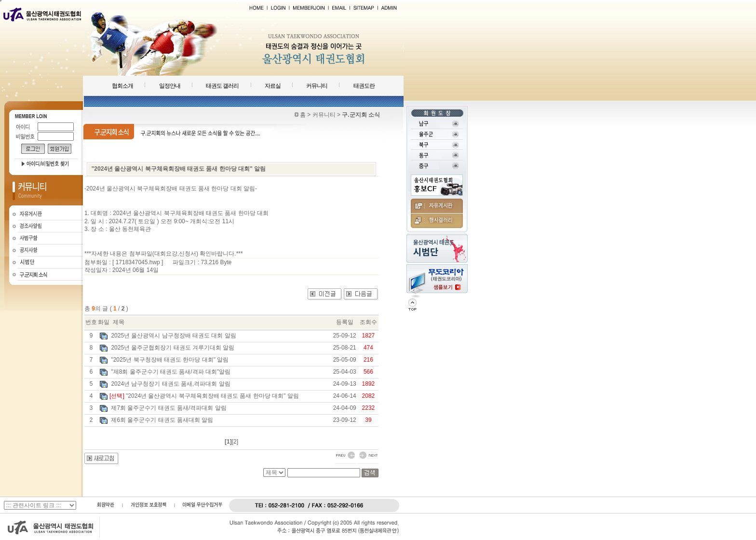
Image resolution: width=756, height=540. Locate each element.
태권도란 (364, 86)
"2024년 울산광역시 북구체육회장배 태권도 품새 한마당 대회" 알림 (212, 396)
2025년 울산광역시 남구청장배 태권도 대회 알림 (173, 336)
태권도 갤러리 (222, 86)
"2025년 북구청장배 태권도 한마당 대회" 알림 (170, 360)
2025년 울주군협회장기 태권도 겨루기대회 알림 (173, 348)
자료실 (273, 86)
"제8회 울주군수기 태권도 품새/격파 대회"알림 (171, 372)
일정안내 (170, 86)
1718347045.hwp (138, 262)
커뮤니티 (317, 86)
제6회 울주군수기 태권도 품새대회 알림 (162, 420)
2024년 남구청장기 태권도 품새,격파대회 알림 (170, 384)
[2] (235, 442)
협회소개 (122, 86)
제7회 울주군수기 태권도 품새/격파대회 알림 (169, 408)
